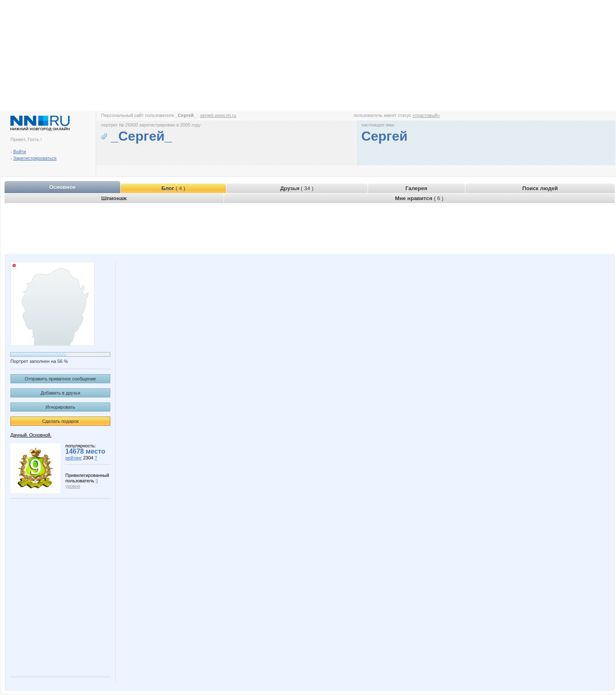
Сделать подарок (60, 421)
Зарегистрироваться (35, 158)
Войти (20, 151)
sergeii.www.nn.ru (218, 115)
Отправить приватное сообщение (60, 379)
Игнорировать (61, 407)
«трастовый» (426, 115)
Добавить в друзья (60, 393)
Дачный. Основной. (31, 435)
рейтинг (74, 458)
